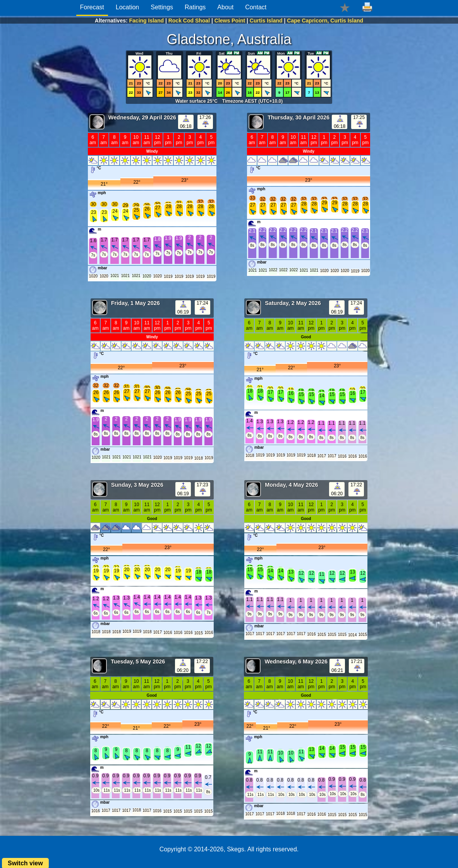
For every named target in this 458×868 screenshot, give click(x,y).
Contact (256, 7)
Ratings (195, 7)
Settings (162, 7)
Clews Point (230, 21)
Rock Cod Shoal (189, 21)
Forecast (92, 7)
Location (128, 7)
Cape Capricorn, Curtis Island (325, 21)
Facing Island (147, 21)
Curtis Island (266, 21)
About (225, 7)
